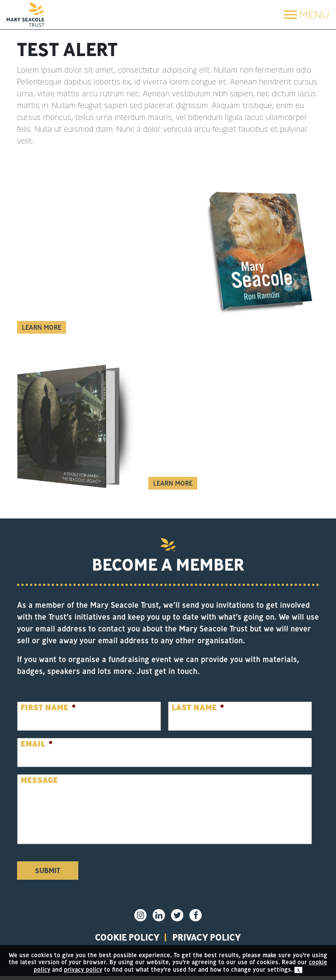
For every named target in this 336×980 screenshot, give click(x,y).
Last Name (198, 707)
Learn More (42, 327)
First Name (48, 707)
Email (37, 744)
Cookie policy (117, 939)
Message (39, 780)
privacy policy (216, 939)
